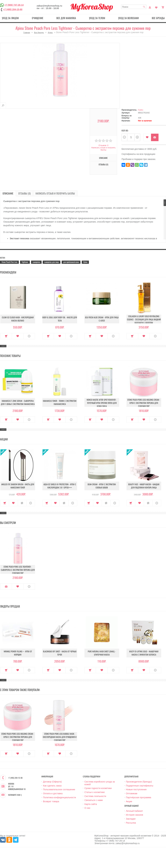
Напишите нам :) (15, 795)
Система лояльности (95, 796)
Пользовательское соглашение (59, 789)
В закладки (147, 137)
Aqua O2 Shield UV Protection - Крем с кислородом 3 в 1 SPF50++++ (60, 486)
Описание (103, 158)
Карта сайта (91, 804)
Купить (6, 336)
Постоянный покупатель (150, 7)
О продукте (29, 336)
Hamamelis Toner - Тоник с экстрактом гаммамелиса (60, 402)
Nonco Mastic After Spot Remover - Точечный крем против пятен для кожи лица (102, 403)
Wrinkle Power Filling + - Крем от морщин (18, 653)
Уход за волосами (128, 18)
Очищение (38, 18)
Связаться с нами (94, 800)
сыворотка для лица (52, 262)
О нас (87, 808)
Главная (27, 32)
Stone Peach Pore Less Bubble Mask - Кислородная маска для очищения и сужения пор (60, 737)
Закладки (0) (156, 7)
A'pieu (50, 32)
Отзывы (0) (103, 164)
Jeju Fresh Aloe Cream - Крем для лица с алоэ (102, 319)
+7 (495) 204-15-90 (13, 9)
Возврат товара (51, 801)
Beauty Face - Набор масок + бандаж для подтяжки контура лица (144, 486)
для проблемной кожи (71, 262)
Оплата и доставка (53, 793)
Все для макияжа (66, 18)
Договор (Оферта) (52, 782)
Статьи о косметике (95, 792)
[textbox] (134, 7)
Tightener (25, 262)
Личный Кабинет (134, 811)
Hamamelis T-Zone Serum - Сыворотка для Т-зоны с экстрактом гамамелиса (18, 402)
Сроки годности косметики (98, 788)
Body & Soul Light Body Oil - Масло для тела (60, 319)
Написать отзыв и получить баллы (103, 149)
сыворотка (36, 262)
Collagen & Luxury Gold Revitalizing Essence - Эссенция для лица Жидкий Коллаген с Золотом (144, 319)
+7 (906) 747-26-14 (14, 5)
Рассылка (131, 823)
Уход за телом (97, 18)
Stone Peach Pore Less (9, 262)
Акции (129, 801)
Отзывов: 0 (103, 145)
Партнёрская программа (139, 797)
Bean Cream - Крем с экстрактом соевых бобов (102, 486)
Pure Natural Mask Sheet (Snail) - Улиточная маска (102, 653)
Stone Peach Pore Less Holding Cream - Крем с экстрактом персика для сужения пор (144, 403)
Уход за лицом (10, 18)
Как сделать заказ (52, 786)
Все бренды (39, 32)
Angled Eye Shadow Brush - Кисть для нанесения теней (18, 486)
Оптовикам (132, 793)
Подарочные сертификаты (140, 786)
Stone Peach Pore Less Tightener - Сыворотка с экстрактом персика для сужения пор (18, 570)
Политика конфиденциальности (60, 797)
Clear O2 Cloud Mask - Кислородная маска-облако (18, 319)
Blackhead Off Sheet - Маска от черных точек (60, 653)
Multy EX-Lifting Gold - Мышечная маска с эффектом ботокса (144, 653)
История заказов (134, 815)
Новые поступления (136, 789)
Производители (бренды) (139, 782)
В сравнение (22, 503)
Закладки (131, 819)
